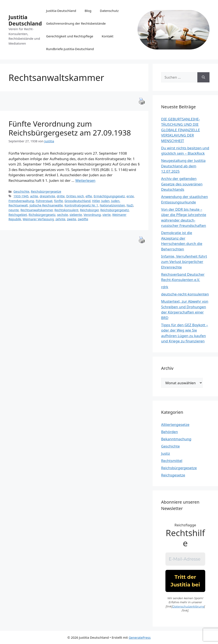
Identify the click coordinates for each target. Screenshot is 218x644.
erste (130, 196)
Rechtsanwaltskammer (37, 210)
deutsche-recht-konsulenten (185, 294)
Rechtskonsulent (66, 210)
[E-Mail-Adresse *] (185, 559)
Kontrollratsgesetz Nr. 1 (81, 205)
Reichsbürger (89, 210)
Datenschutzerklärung (188, 606)
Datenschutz (109, 11)
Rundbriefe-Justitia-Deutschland (70, 49)
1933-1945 (21, 196)
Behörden (170, 432)
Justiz (166, 453)
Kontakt (108, 36)
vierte (107, 215)
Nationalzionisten (112, 205)
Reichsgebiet (18, 215)
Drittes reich (75, 196)
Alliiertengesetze (175, 424)
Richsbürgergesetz (42, 215)
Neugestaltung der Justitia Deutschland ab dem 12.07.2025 (183, 166)
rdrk (165, 287)
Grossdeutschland (77, 201)
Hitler (96, 201)
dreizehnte (47, 196)
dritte (61, 196)
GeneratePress (140, 637)
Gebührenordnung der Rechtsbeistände (76, 23)
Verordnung (92, 215)
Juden (105, 201)
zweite (71, 219)
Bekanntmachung (176, 439)
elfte (89, 196)
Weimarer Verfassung (38, 219)
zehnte (60, 219)
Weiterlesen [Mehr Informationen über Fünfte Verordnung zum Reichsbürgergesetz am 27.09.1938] (85, 180)
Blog (88, 11)
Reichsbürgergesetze (46, 191)
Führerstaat (44, 201)
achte (34, 196)
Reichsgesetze (173, 475)
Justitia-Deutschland (61, 11)
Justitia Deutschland (25, 20)
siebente (76, 215)
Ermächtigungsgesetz (109, 196)
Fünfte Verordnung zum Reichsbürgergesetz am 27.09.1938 (70, 128)
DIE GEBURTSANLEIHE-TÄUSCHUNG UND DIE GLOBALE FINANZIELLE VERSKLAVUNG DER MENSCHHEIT (181, 130)
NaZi (130, 205)
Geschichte (21, 191)
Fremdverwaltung (21, 201)
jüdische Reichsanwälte (46, 205)
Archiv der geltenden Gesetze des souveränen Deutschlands (182, 184)
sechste (62, 215)
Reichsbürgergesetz (115, 210)
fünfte (58, 201)
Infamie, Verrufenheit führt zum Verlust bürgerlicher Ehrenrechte (184, 262)
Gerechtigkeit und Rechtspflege (70, 36)
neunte (14, 210)
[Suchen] (203, 77)
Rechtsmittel (172, 461)
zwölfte (83, 219)
